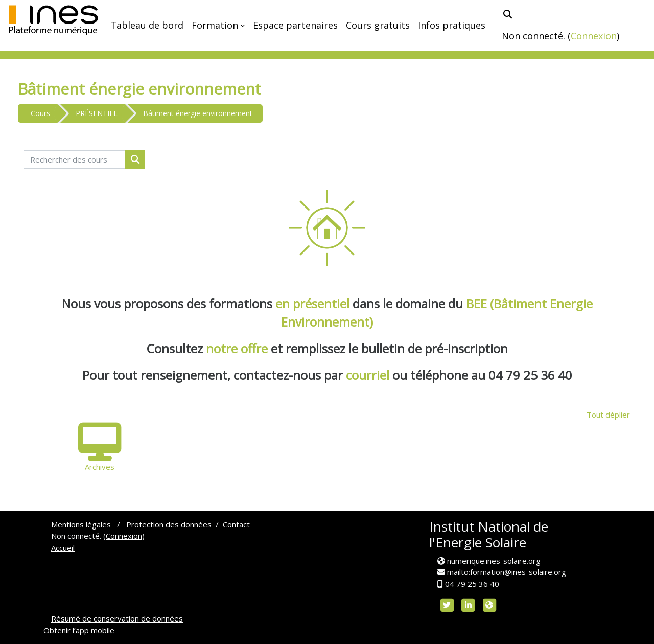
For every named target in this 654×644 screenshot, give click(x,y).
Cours (40, 113)
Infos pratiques (452, 25)
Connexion (594, 36)
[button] (508, 14)
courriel (368, 375)
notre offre (238, 348)
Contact (236, 524)
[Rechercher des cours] (75, 160)
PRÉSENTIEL (97, 113)
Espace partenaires (295, 25)
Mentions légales (81, 524)
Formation (215, 25)
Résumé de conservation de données (117, 618)
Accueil (63, 548)
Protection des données (170, 524)
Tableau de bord (147, 25)
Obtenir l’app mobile (79, 630)
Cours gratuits (378, 25)
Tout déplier (608, 415)
